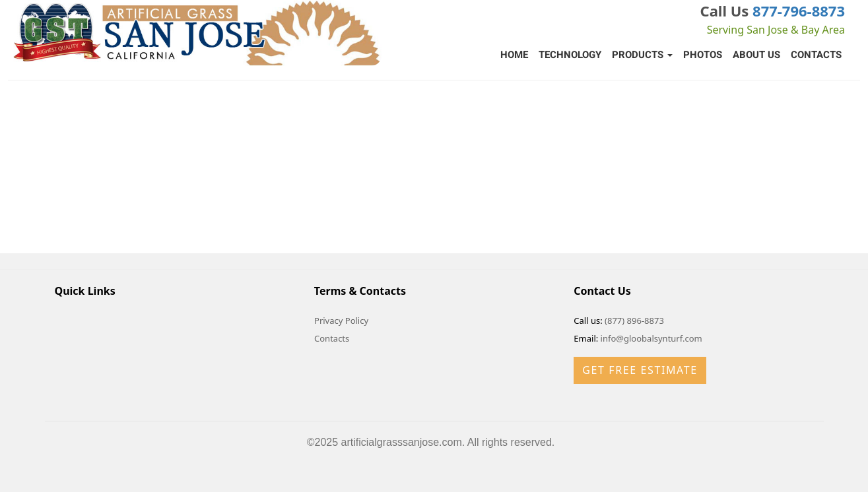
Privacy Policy (341, 321)
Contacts (816, 55)
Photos (703, 55)
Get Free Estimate (640, 370)
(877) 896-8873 (634, 321)
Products (642, 55)
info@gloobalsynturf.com (651, 338)
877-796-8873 (799, 11)
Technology (570, 55)
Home (514, 55)
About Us (756, 55)
